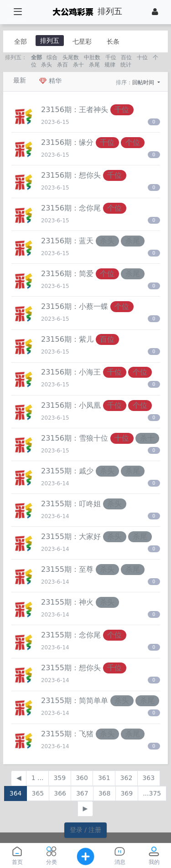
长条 (113, 41)
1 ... (38, 778)
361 (104, 778)
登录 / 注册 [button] (86, 830)
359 (60, 778)
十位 (142, 57)
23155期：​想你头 (71, 668)
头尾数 (71, 57)
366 (60, 793)
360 (82, 778)
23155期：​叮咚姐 (71, 504)
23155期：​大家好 (71, 537)
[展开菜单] (18, 12)
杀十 (78, 65)
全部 (21, 41)
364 (16, 793)
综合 (52, 57)
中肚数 (92, 57)
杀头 (47, 65)
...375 (152, 793)
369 (127, 793)
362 (127, 778)
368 (105, 793)
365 (38, 793)
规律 (110, 65)
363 (148, 778)
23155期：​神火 (67, 602)
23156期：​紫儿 (67, 339)
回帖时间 (144, 82)
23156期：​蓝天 (67, 241)
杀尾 (94, 65)
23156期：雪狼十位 (75, 438)
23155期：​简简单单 (75, 701)
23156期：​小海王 (71, 372)
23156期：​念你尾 (71, 208)
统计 (126, 65)
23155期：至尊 (67, 569)
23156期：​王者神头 (75, 110)
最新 (20, 80)
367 (82, 793)
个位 (133, 142)
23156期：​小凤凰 (71, 405)
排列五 (50, 41)
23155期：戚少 (67, 471)
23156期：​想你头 (71, 175)
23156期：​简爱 (67, 274)
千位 (111, 57)
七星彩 (82, 41)
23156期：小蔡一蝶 (75, 306)
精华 (50, 81)
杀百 (62, 65)
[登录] (155, 12)
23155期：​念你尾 (71, 635)
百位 (126, 57)
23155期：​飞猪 (67, 734)
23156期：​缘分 (67, 142)
